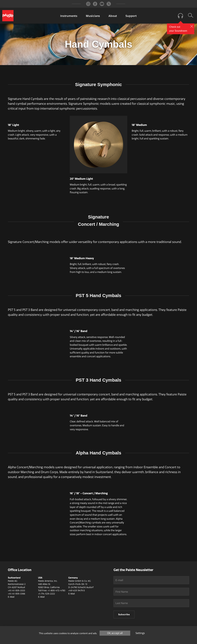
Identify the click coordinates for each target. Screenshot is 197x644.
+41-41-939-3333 (16, 591)
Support (131, 16)
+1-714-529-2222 (47, 594)
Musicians (93, 16)
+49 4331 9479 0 (76, 591)
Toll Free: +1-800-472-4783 (52, 591)
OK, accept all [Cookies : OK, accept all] (115, 633)
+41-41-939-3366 (16, 594)
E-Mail (11, 597)
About (113, 16)
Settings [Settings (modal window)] (140, 633)
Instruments (69, 16)
